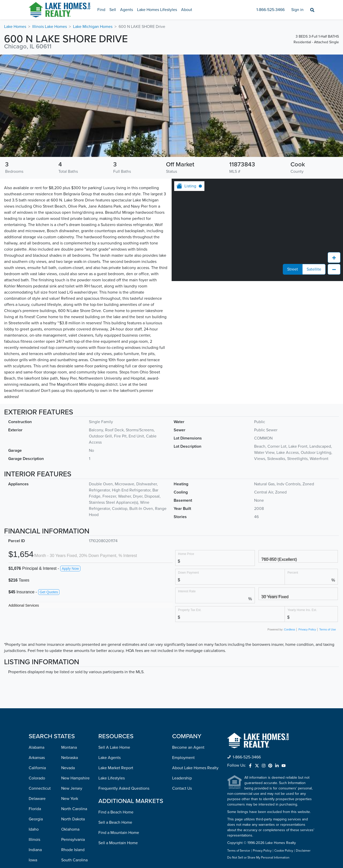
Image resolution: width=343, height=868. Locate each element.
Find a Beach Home (116, 721)
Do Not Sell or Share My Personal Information (258, 766)
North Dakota (73, 728)
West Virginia (73, 840)
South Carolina (74, 769)
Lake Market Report (116, 677)
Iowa (33, 769)
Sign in (297, 10)
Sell (113, 10)
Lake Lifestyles (112, 687)
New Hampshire (75, 687)
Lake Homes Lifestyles (157, 10)
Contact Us (182, 697)
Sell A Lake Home (114, 656)
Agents (127, 10)
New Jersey (72, 697)
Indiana (35, 758)
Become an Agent (188, 656)
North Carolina (74, 717)
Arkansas (37, 666)
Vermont (69, 810)
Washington (72, 830)
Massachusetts (42, 810)
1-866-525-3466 (271, 10)
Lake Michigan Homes (93, 27)
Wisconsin (70, 851)
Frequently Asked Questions (124, 697)
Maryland (37, 799)
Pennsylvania (73, 748)
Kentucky (37, 779)
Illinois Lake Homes (50, 27)
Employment (183, 666)
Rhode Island (73, 758)
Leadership (182, 687)
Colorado (37, 687)
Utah (65, 799)
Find (101, 10)
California (37, 677)
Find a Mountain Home (119, 741)
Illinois (34, 748)
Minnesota (38, 830)
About (187, 10)
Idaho (34, 738)
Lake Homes (15, 27)
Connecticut (40, 697)
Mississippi (38, 840)
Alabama (37, 656)
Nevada (68, 677)
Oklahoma (70, 738)
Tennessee (71, 779)
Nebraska (70, 666)
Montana (69, 656)
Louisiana (37, 789)
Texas (66, 789)
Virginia (68, 820)
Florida (35, 717)
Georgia (36, 728)
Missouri (36, 851)
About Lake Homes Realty (195, 677)
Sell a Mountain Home (118, 752)
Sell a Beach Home (115, 731)
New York (70, 707)
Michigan (37, 820)
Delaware (37, 707)
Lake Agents (110, 666)
